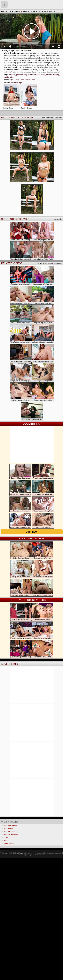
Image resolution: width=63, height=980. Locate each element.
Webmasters (9, 843)
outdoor (12, 75)
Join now (32, 532)
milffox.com (21, 853)
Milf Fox (31, 4)
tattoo (12, 77)
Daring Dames (26, 50)
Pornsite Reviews (11, 835)
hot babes (41, 75)
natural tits (32, 75)
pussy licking (21, 75)
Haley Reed (19, 80)
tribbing (56, 75)
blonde (49, 75)
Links (6, 837)
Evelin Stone (30, 80)
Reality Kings (10, 12)
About (6, 840)
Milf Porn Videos (10, 826)
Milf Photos (8, 829)
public (6, 77)
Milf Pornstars (9, 832)
